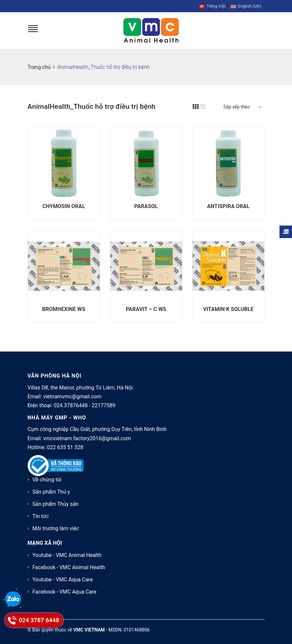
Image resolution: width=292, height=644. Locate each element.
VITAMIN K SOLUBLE (228, 309)
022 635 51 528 (65, 447)
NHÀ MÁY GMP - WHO (57, 418)
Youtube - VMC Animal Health (67, 555)
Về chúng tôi (47, 480)
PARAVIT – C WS (146, 309)
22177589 (104, 405)
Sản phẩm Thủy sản (56, 504)
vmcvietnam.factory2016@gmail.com (87, 438)
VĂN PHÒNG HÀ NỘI (55, 376)
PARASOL (146, 206)
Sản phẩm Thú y (51, 492)
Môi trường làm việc (56, 528)
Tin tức (41, 516)
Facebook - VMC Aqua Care (65, 592)
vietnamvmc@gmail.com (72, 397)
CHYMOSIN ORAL (64, 206)
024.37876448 (71, 405)
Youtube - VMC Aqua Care (63, 580)
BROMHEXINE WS (64, 309)
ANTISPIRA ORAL (228, 206)
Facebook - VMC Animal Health (69, 567)
